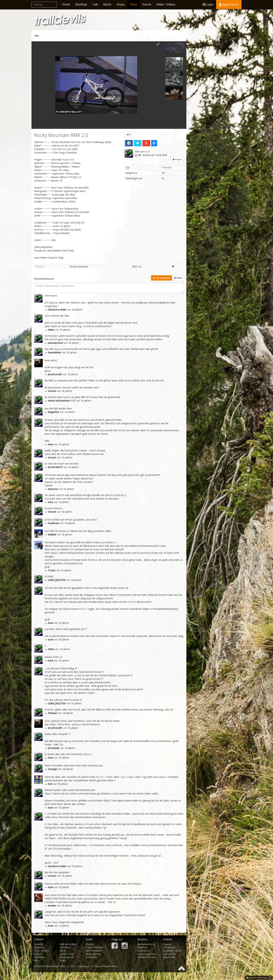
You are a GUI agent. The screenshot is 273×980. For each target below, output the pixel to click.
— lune (49, 444)
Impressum (84, 966)
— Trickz (50, 570)
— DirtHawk (52, 748)
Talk (95, 4)
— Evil (48, 784)
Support (167, 944)
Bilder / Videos (166, 4)
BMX (36, 960)
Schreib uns (169, 947)
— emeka (50, 906)
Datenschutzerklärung (106, 966)
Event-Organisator (147, 954)
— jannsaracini (54, 343)
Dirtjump (39, 947)
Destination (143, 951)
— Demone (51, 489)
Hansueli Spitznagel (257, 977)
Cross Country (42, 951)
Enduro (38, 954)
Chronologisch (162, 278)
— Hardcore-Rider (56, 310)
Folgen (177, 159)
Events (147, 4)
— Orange (51, 769)
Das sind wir (170, 954)
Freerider (167, 167)
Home (66, 4)
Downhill (39, 944)
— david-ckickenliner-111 (60, 401)
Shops (121, 4)
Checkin (90, 944)
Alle (36, 36)
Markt (107, 4)
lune (148, 151)
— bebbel (50, 534)
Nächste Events (68, 944)
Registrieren (229, 5)
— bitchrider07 (54, 467)
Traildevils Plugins (147, 957)
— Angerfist (52, 412)
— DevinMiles (53, 352)
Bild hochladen (94, 951)
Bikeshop (142, 947)
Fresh (178, 278)
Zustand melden (94, 947)
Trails (63, 960)
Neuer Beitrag (93, 954)
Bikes (134, 4)
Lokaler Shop (67, 954)
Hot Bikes (65, 947)
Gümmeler (40, 957)
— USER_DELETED (55, 580)
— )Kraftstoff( (53, 374)
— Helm (49, 330)
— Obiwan (51, 713)
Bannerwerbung (146, 944)
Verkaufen (91, 957)
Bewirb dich (169, 957)
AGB (72, 966)
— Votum (50, 391)
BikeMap (81, 4)
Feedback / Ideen (172, 951)
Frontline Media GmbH (54, 966)
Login (208, 4)
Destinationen (67, 957)
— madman (52, 523)
